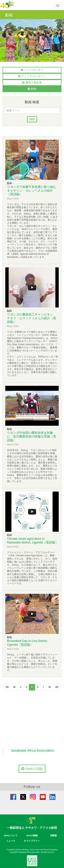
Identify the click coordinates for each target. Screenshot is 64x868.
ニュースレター (32, 70)
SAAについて (11, 835)
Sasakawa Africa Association (33, 750)
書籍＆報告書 (32, 83)
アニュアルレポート (32, 76)
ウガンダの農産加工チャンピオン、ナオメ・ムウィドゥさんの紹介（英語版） (32, 318)
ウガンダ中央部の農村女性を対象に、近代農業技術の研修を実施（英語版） (32, 436)
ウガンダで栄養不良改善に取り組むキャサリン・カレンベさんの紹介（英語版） (32, 191)
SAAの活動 (32, 769)
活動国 (53, 835)
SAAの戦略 (32, 835)
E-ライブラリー (32, 841)
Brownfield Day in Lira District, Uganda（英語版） (27, 643)
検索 (32, 119)
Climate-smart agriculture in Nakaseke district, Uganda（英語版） (33, 541)
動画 (32, 89)
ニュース (11, 841)
